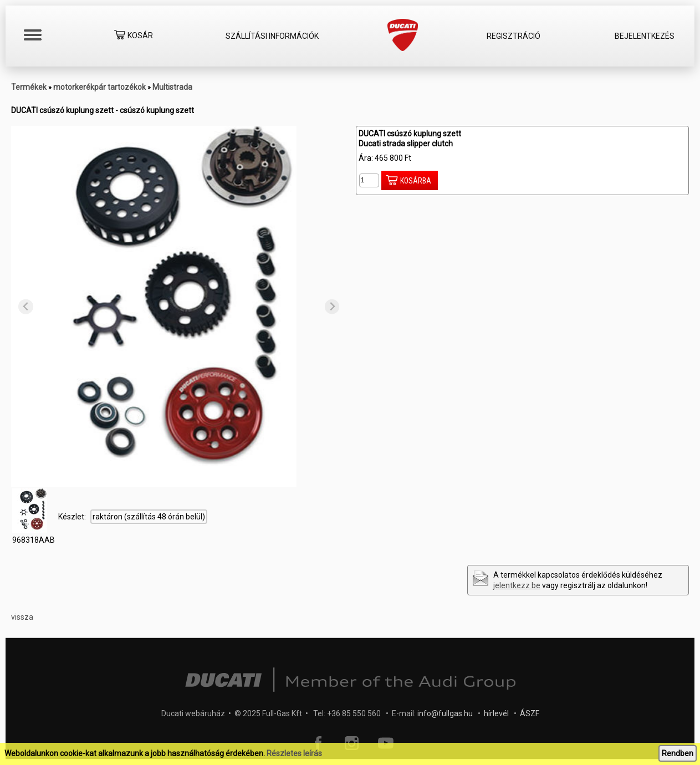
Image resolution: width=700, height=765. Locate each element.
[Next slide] (332, 307)
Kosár (134, 36)
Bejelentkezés (645, 36)
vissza (22, 617)
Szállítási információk (272, 36)
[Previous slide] (26, 307)
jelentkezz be (517, 585)
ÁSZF (530, 713)
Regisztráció (513, 36)
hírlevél (496, 713)
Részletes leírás (294, 753)
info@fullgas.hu (445, 713)
